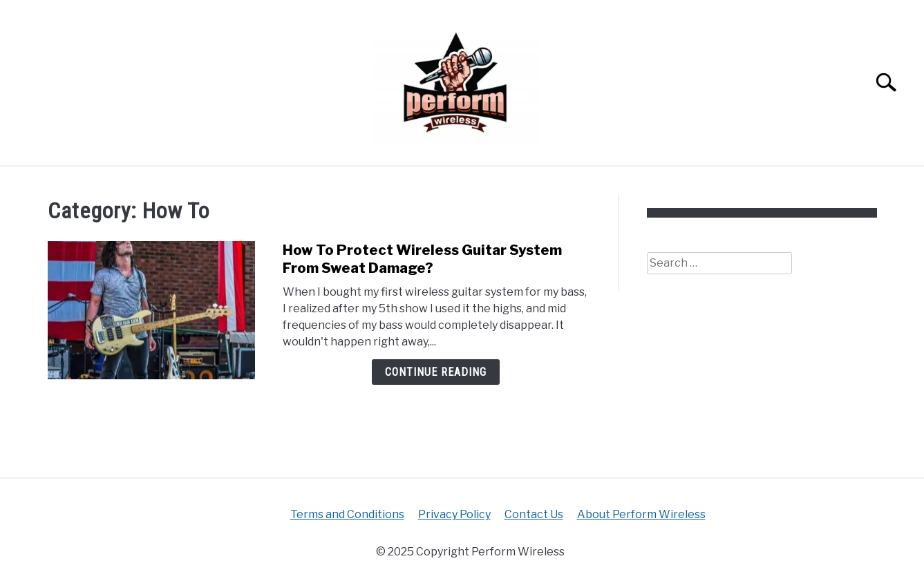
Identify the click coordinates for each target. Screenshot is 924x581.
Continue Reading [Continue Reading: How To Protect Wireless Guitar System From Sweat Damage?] (436, 372)
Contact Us (534, 514)
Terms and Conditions (347, 514)
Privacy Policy (454, 514)
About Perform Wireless (641, 514)
